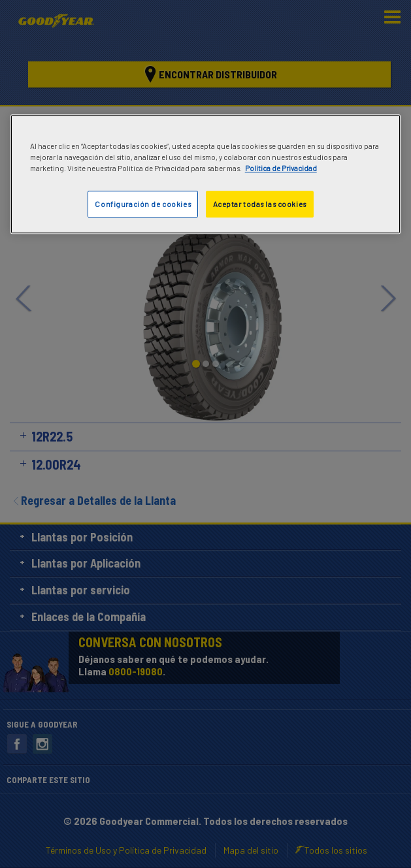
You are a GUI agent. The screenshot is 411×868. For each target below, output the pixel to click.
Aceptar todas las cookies (260, 204)
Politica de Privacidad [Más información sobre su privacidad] (281, 169)
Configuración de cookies (143, 204)
